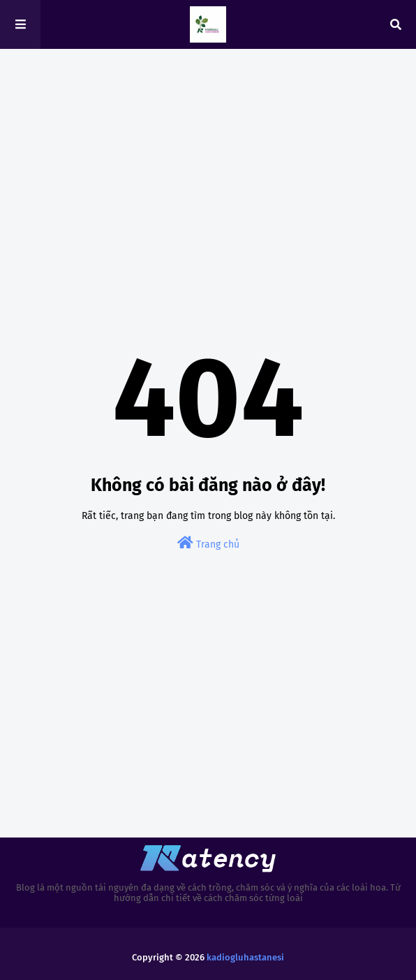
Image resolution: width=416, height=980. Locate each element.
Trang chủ (208, 543)
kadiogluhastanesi (245, 957)
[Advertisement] (208, 168)
